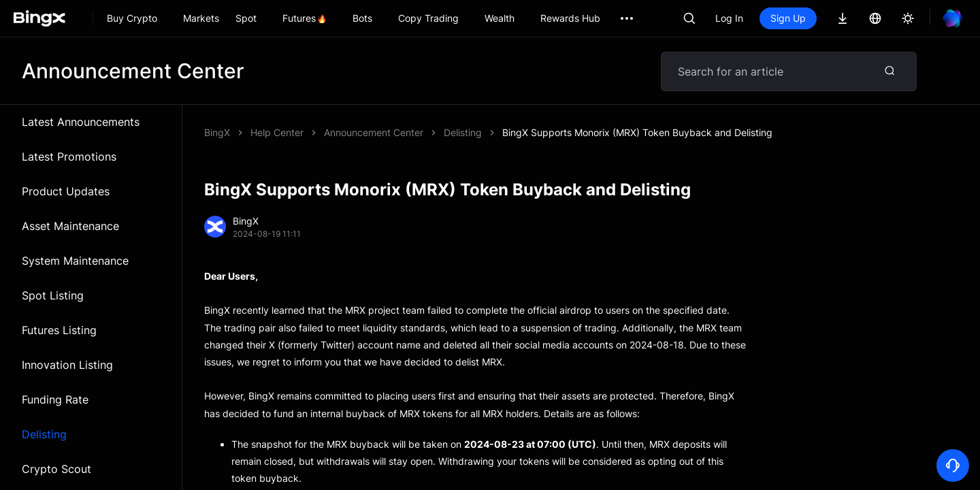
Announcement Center (374, 132)
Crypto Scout (56, 469)
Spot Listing (53, 295)
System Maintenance (75, 261)
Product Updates (66, 191)
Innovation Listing (67, 365)
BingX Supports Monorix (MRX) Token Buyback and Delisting (637, 132)
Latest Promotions (69, 157)
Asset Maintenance (70, 226)
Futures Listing (59, 330)
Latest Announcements (81, 122)
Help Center (277, 132)
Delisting (44, 434)
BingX (217, 132)
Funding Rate (55, 399)
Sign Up (788, 18)
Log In (729, 18)
